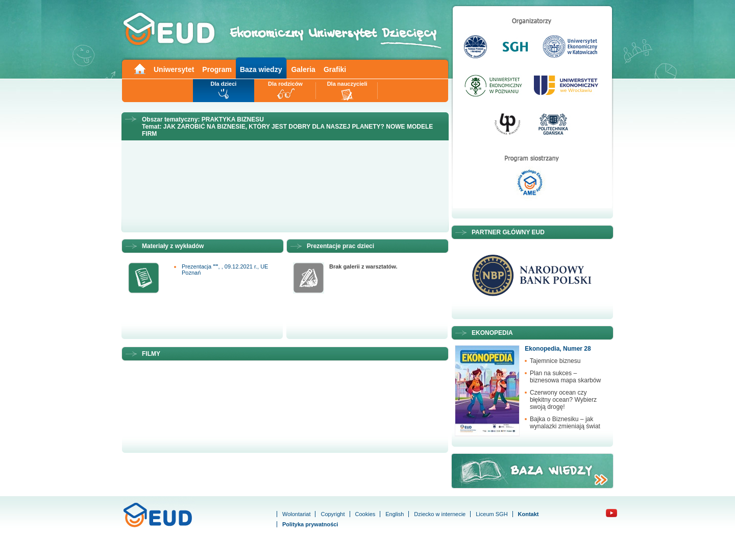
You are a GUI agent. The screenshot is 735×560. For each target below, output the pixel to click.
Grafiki (335, 69)
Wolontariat (296, 514)
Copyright (333, 514)
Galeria (303, 69)
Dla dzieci (224, 84)
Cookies (365, 514)
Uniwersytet (174, 69)
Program (217, 69)
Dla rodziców (285, 84)
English (395, 514)
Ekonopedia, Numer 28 (558, 349)
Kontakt (529, 514)
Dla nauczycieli (347, 84)
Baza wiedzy (261, 69)
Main (139, 68)
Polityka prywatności (310, 524)
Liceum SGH (492, 514)
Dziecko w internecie (440, 514)
